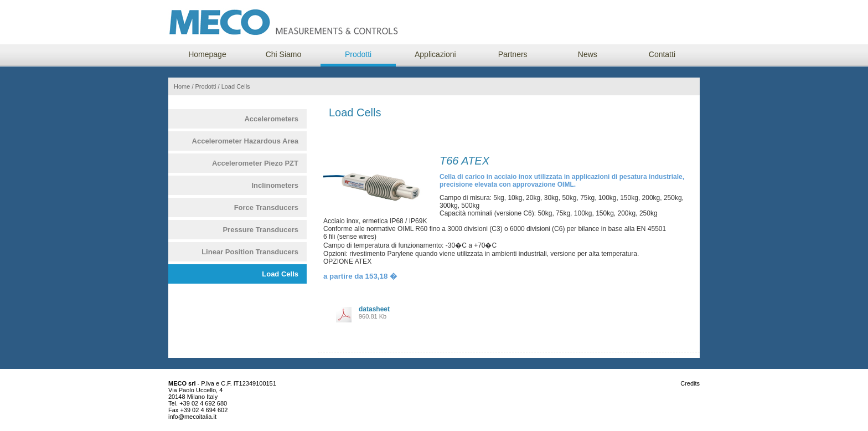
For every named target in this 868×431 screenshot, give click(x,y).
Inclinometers (275, 185)
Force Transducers (266, 207)
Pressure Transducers (260, 230)
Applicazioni (435, 54)
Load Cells (280, 274)
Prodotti (358, 54)
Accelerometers (271, 119)
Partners (513, 54)
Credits (690, 383)
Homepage (207, 54)
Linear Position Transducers (250, 252)
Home (182, 86)
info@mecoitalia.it (192, 417)
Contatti (662, 54)
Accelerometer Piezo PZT (255, 163)
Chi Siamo (284, 54)
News (588, 54)
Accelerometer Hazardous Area (245, 141)
